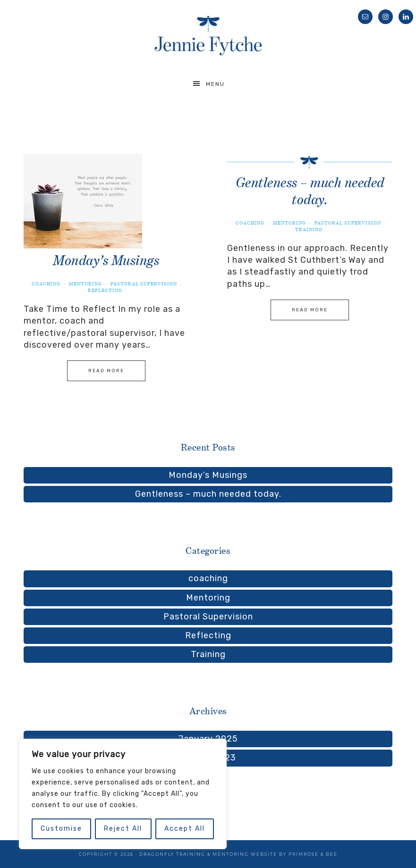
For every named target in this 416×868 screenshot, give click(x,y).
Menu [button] (215, 84)
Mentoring (85, 284)
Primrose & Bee (313, 854)
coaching (46, 284)
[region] (123, 794)
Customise (61, 829)
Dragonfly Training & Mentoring (195, 854)
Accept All (185, 829)
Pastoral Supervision (144, 284)
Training (309, 230)
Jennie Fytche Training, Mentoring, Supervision (208, 35)
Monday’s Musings (106, 260)
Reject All (123, 829)
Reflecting (105, 290)
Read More (106, 371)
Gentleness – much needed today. (208, 494)
